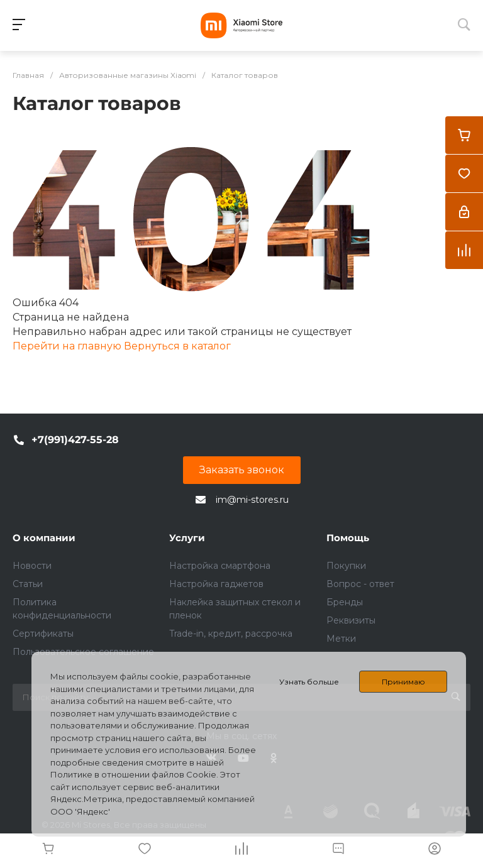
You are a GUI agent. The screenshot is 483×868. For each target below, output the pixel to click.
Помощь (348, 538)
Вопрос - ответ (360, 584)
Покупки (346, 566)
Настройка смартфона (220, 566)
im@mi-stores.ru (252, 500)
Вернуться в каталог (177, 346)
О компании (44, 538)
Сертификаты (43, 634)
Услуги (187, 538)
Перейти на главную (68, 346)
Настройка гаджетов (216, 584)
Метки (341, 639)
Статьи (28, 584)
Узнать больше (309, 682)
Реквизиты (351, 620)
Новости (32, 566)
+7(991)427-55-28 (75, 440)
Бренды (345, 602)
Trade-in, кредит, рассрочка (231, 634)
